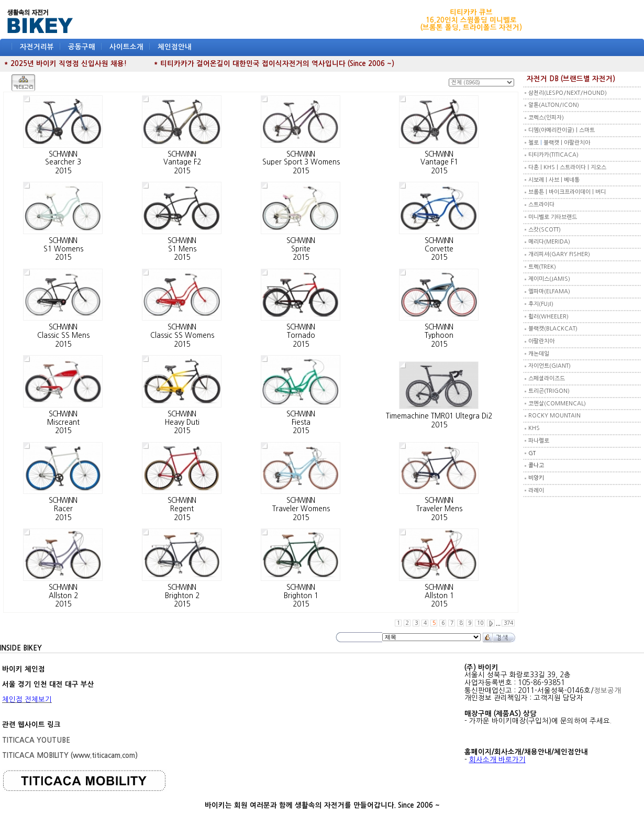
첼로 (534, 143)
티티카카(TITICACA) (553, 155)
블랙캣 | (554, 143)
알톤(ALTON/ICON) (554, 105)
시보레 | (538, 180)
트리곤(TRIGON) (549, 391)
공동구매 (82, 47)
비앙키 (536, 478)
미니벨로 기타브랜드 (553, 217)
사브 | (556, 180)
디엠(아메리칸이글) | (554, 130)
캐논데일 (539, 354)
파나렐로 (539, 441)
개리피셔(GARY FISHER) (559, 254)
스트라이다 (541, 205)
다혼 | (536, 167)
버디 (601, 192)
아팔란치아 (577, 143)
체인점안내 (175, 47)
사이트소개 (126, 47)
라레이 (536, 491)
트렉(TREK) (542, 267)
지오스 (598, 167)
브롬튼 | (538, 192)
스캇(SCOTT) (545, 230)
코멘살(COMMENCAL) (557, 404)
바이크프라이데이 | (572, 192)
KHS (534, 428)
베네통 (572, 180)
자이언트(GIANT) (549, 366)
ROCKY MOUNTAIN (554, 416)
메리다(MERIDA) (549, 242)
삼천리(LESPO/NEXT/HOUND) (568, 93)
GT (532, 453)
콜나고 (536, 465)
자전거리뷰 (37, 47)
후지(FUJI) (541, 304)
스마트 (587, 130)
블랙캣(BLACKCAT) (553, 329)
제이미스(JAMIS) (549, 279)
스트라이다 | (575, 167)
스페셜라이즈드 (547, 378)
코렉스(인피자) (546, 118)
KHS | (552, 167)
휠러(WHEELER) (548, 317)
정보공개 (607, 691)
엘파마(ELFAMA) (549, 291)
